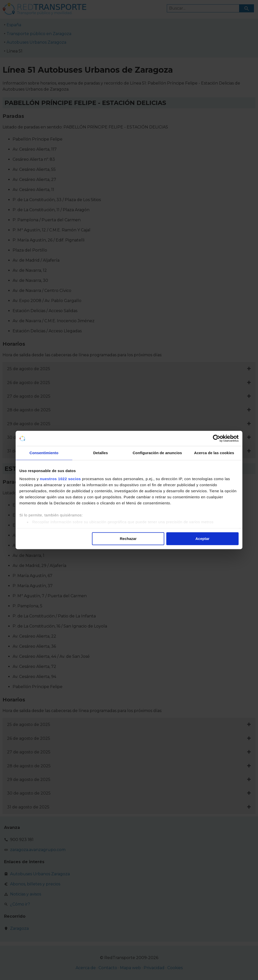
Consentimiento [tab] (44, 453)
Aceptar (203, 539)
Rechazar (128, 539)
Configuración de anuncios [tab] (157, 453)
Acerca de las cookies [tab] (214, 453)
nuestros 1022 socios (60, 479)
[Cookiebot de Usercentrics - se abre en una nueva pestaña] (217, 438)
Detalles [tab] (101, 453)
